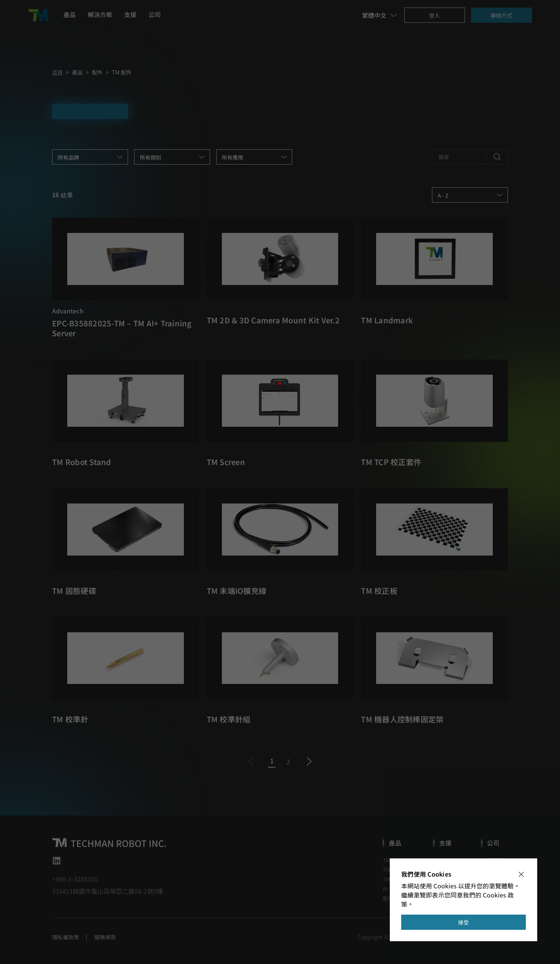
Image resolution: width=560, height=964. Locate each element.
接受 (464, 922)
